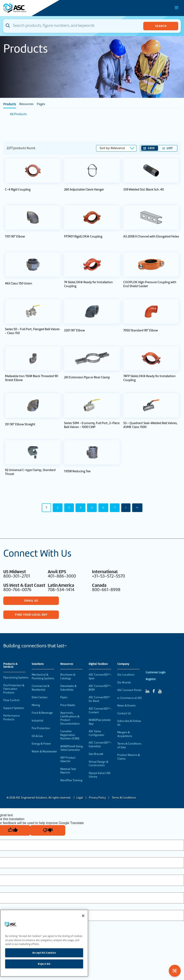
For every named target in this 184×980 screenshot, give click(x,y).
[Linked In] (147, 691)
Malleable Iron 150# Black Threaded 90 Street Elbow (31, 378)
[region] (44, 943)
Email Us (31, 601)
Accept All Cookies (44, 953)
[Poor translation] (48, 830)
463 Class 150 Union (19, 284)
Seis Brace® (96, 754)
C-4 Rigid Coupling (18, 190)
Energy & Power (41, 744)
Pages (41, 104)
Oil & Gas (37, 736)
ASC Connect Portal (129, 690)
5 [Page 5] (92, 508)
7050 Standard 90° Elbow (141, 330)
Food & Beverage (42, 713)
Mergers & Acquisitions (125, 734)
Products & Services (10, 665)
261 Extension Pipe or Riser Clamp (87, 377)
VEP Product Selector (68, 760)
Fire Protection (41, 728)
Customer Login (156, 672)
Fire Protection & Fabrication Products (14, 689)
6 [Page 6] (103, 508)
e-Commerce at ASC (130, 698)
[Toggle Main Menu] (177, 8)
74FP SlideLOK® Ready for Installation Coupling (149, 378)
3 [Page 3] (69, 508)
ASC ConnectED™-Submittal (100, 744)
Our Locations (126, 675)
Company (123, 664)
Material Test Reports (68, 771)
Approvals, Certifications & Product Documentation (70, 718)
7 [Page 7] (115, 508)
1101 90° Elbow (15, 237)
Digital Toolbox (98, 664)
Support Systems (14, 708)
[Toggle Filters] (175, 971)
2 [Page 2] (58, 508)
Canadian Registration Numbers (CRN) (70, 735)
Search (161, 26)
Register (151, 679)
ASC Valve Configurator (97, 733)
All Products (18, 114)
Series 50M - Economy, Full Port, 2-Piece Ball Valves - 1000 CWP (92, 425)
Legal (80, 798)
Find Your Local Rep (31, 615)
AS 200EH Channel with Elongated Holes (151, 237)
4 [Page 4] (80, 508)
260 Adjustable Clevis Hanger (84, 190)
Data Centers (40, 697)
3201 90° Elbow (74, 330)
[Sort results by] (116, 148)
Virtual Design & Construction (98, 764)
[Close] (83, 916)
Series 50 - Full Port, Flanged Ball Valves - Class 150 (32, 331)
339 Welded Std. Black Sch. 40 (144, 190)
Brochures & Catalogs (68, 677)
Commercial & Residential (41, 688)
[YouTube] (160, 691)
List (170, 148)
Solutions (38, 664)
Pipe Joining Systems (16, 678)
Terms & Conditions (124, 798)
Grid (151, 148)
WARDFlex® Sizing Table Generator (72, 748)
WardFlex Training (71, 780)
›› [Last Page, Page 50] (137, 508)
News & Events (126, 706)
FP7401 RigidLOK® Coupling (83, 237)
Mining (36, 705)
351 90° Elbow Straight (20, 424)
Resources (26, 104)
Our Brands (124, 682)
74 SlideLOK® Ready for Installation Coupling (88, 284)
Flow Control (11, 700)
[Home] (27, 8)
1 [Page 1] (46, 508)
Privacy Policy (97, 798)
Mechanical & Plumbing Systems (43, 677)
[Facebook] (154, 691)
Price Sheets (68, 705)
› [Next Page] (126, 508)
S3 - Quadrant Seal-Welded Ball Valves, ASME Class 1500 (150, 425)
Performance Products (11, 717)
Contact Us (124, 713)
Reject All (44, 964)
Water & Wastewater (44, 751)
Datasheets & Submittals (68, 688)
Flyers (64, 697)
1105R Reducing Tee (77, 471)
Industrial (37, 721)
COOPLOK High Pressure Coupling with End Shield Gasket (150, 284)
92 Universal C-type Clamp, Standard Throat (30, 472)
